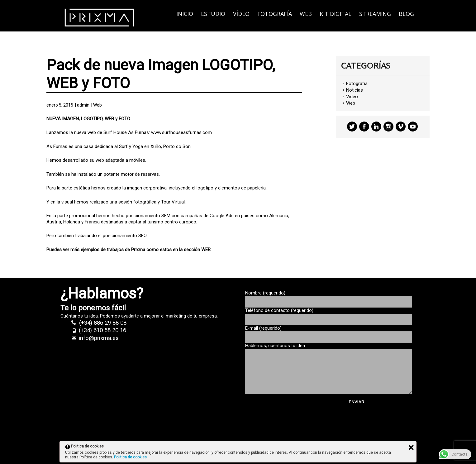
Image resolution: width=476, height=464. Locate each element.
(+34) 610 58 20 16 (102, 330)
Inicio (185, 14)
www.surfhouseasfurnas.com (181, 132)
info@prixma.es (99, 338)
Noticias (355, 90)
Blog (406, 14)
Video (352, 97)
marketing (176, 316)
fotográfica (145, 202)
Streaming (375, 14)
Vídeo (241, 14)
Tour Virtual (173, 202)
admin (83, 105)
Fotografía (275, 14)
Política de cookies (131, 457)
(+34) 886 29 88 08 (103, 323)
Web (306, 14)
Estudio (213, 14)
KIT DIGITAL (336, 14)
